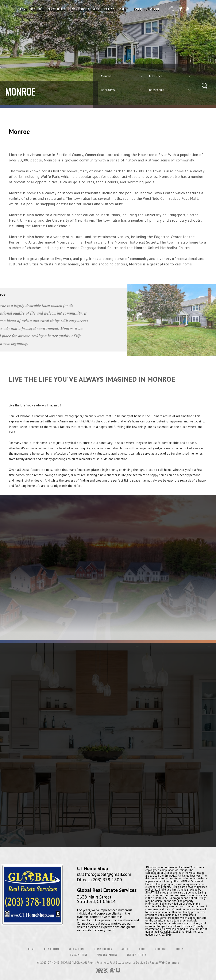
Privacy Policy (107, 955)
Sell (41, 9)
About (97, 9)
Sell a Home (77, 949)
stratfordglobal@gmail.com (104, 874)
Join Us (84, 9)
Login (180, 949)
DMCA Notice (78, 955)
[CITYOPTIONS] (123, 76)
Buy (33, 9)
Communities (56, 9)
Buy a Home (52, 949)
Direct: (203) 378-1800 (99, 880)
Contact (110, 9)
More (123, 9)
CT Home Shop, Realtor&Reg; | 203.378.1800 (148, 9)
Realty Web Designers (164, 963)
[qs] (171, 76)
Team (72, 9)
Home (24, 9)
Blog (142, 949)
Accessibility (137, 955)
